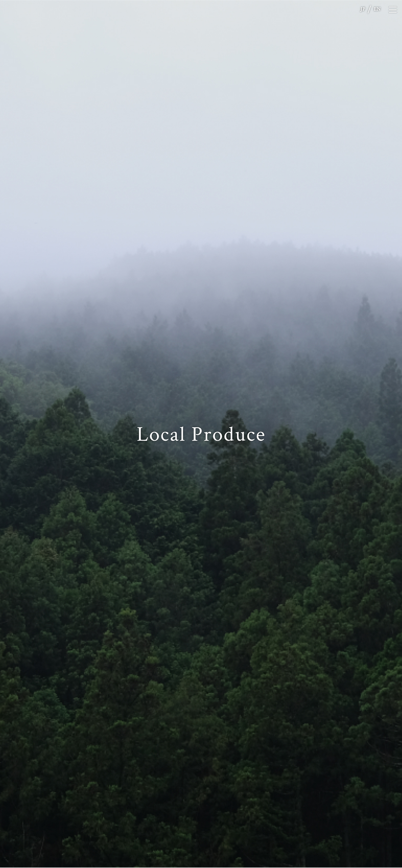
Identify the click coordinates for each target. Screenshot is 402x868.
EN (377, 9)
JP (363, 9)
